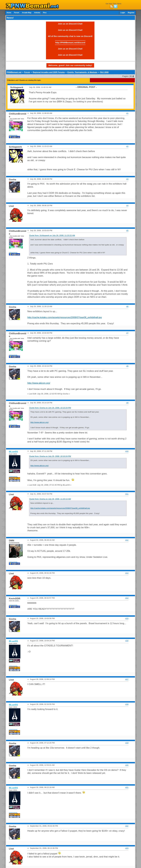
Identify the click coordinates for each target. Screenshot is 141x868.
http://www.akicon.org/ (39, 383)
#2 (127, 146)
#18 (127, 704)
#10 (127, 451)
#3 (127, 179)
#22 (127, 826)
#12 (127, 540)
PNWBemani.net (14, 72)
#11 (127, 494)
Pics (45, 13)
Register (131, 13)
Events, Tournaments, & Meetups (82, 72)
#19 (127, 743)
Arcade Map (27, 13)
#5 (127, 230)
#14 (127, 598)
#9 (127, 403)
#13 (127, 573)
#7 (127, 333)
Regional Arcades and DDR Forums (49, 72)
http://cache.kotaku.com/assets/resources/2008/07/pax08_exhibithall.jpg (65, 317)
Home (9, 13)
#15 (127, 618)
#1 (127, 113)
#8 (127, 366)
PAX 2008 (104, 72)
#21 (127, 787)
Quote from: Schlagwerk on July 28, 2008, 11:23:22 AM (52, 235)
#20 (127, 765)
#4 (127, 205)
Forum (17, 13)
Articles (37, 13)
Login (123, 13)
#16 (127, 641)
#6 (127, 306)
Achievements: (13, 135)
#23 (127, 848)
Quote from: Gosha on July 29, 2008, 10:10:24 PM (50, 408)
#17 (127, 679)
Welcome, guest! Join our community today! (70, 65)
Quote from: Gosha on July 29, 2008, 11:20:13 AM (50, 499)
